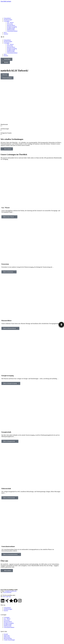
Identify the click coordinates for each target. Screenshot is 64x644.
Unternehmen (7, 18)
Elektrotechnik (11, 30)
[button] (32, 37)
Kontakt (6, 634)
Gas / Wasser (10, 23)
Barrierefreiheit (8, 638)
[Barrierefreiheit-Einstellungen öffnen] (61, 325)
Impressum (7, 636)
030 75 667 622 (7, 597)
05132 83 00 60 (7, 593)
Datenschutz (7, 637)
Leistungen (7, 21)
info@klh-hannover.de (11, 591)
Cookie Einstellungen (9, 640)
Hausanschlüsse (11, 25)
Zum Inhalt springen (6, 1)
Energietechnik (11, 28)
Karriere (6, 34)
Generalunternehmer (12, 31)
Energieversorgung (12, 27)
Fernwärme (10, 24)
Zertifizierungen (8, 20)
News (5, 32)
